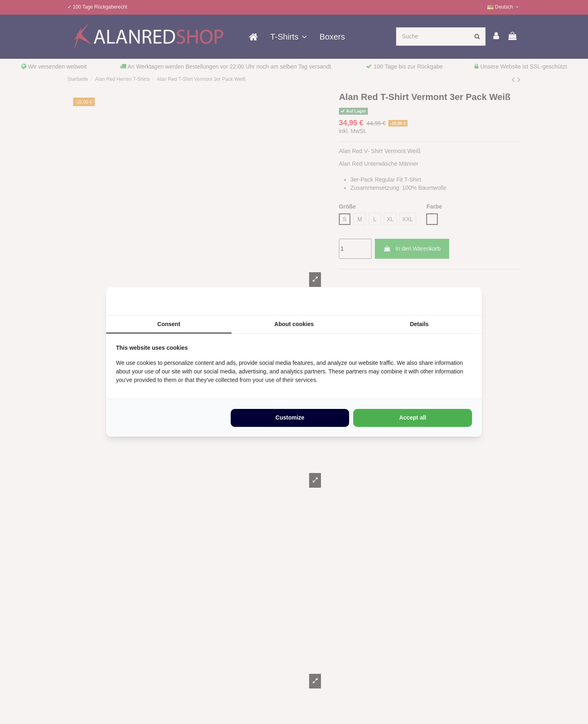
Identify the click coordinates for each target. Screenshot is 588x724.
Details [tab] (419, 324)
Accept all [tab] (413, 418)
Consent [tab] (169, 324)
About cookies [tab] (294, 324)
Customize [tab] (290, 418)
